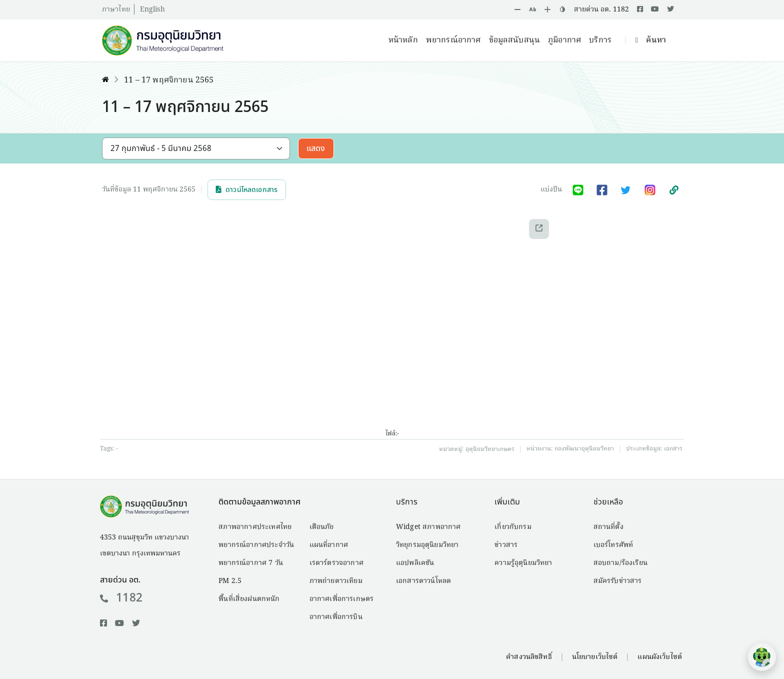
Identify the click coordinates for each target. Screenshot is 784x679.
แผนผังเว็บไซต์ (660, 657)
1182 (121, 598)
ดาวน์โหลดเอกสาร (247, 190)
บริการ (600, 40)
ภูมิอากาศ (564, 40)
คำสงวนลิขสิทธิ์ (529, 657)
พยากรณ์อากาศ (453, 40)
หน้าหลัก (403, 40)
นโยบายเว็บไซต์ (595, 657)
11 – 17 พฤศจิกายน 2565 (169, 80)
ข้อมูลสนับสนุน (515, 40)
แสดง (316, 148)
